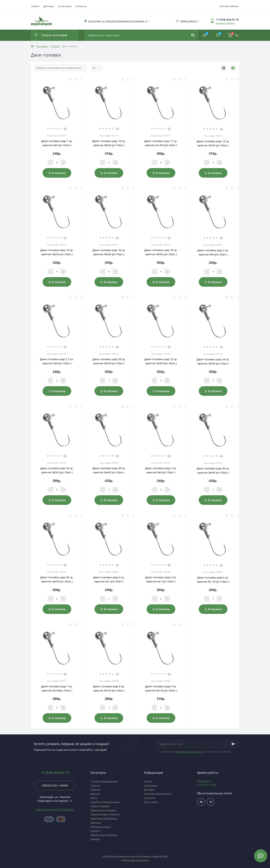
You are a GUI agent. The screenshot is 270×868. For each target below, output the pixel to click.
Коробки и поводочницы (105, 802)
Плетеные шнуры (101, 827)
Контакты (81, 6)
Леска (94, 798)
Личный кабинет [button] (229, 6)
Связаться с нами (55, 785)
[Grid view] (233, 68)
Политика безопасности (189, 752)
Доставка (49, 6)
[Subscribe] (233, 744)
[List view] (224, 68)
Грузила (55, 46)
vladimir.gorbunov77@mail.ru (55, 809)
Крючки (95, 794)
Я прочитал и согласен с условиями (196, 752)
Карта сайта (151, 802)
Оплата (35, 6)
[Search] (193, 35)
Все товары (42, 46)
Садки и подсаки (100, 806)
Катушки (96, 790)
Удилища (96, 823)
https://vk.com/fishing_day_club (201, 802)
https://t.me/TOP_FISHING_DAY (210, 802)
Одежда (95, 839)
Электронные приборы (104, 835)
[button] (227, 20)
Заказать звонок (225, 23)
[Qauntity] (57, 162)
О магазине (65, 6)
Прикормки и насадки (103, 810)
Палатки (95, 831)
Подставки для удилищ (104, 819)
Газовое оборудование (104, 781)
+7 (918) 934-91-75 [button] (55, 773)
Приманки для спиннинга (105, 814)
